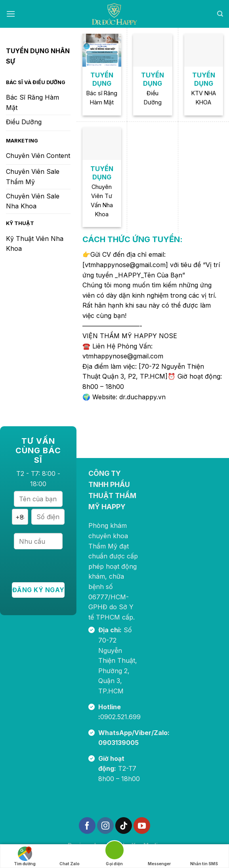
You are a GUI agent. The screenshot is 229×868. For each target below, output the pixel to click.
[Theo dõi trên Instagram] (105, 826)
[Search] (220, 14)
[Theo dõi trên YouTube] (142, 826)
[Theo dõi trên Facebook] (87, 826)
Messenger (159, 856)
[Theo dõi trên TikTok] (124, 826)
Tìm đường (25, 856)
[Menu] (11, 14)
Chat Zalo (70, 856)
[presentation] (72, 567)
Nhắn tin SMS (204, 856)
